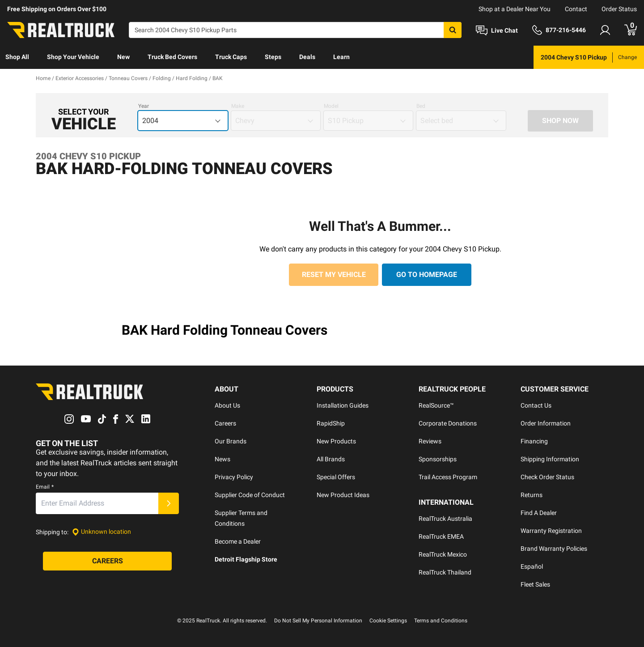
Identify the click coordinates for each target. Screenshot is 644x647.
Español (532, 566)
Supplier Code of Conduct (250, 495)
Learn (341, 57)
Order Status (619, 9)
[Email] (97, 503)
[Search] (295, 30)
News (222, 459)
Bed (421, 106)
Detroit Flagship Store (246, 559)
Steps (273, 57)
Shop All (17, 57)
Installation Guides (343, 405)
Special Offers (336, 477)
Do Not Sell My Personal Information (318, 621)
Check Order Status (547, 477)
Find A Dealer (539, 513)
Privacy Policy (234, 477)
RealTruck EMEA (441, 536)
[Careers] (107, 561)
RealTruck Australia (445, 519)
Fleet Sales (535, 584)
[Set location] (102, 532)
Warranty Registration (551, 531)
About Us (227, 405)
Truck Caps (231, 57)
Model (331, 106)
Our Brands (231, 441)
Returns (532, 495)
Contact (576, 9)
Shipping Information (550, 459)
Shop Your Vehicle (73, 57)
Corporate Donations (448, 423)
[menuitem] (17, 57)
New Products (336, 441)
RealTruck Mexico (443, 554)
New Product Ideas (343, 495)
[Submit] (169, 503)
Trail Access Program (448, 477)
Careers (225, 423)
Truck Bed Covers (172, 57)
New (123, 57)
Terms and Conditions (441, 621)
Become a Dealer (238, 541)
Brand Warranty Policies (554, 549)
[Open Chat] (497, 30)
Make (238, 106)
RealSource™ (436, 405)
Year (144, 106)
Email (45, 487)
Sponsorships (438, 459)
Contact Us (536, 405)
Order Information (546, 423)
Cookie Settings (388, 621)
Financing (534, 441)
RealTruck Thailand (445, 572)
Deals (307, 57)
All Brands (331, 459)
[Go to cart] (631, 30)
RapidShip (331, 423)
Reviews (430, 441)
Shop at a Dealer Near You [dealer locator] (515, 9)
